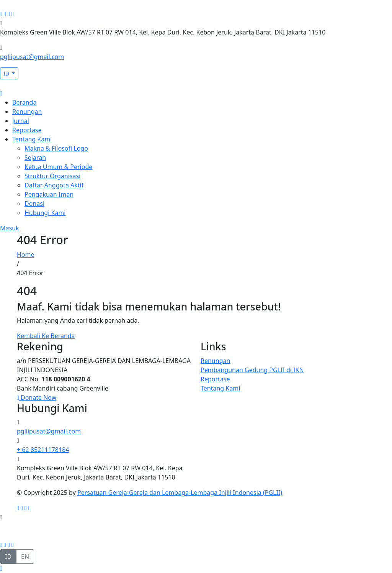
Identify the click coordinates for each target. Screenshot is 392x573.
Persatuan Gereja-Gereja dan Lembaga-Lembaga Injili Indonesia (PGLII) (180, 493)
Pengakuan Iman (49, 194)
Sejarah (35, 158)
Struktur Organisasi (52, 176)
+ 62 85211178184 (43, 450)
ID (7, 73)
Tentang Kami (32, 139)
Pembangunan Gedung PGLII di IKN (252, 370)
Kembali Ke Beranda (46, 336)
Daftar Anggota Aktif (54, 185)
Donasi (34, 204)
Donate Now (37, 397)
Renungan (27, 112)
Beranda (24, 102)
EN (25, 557)
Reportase (27, 130)
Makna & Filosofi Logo (56, 148)
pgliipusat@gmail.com (32, 57)
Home (26, 254)
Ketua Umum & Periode (58, 167)
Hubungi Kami (45, 213)
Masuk (10, 228)
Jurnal (21, 121)
